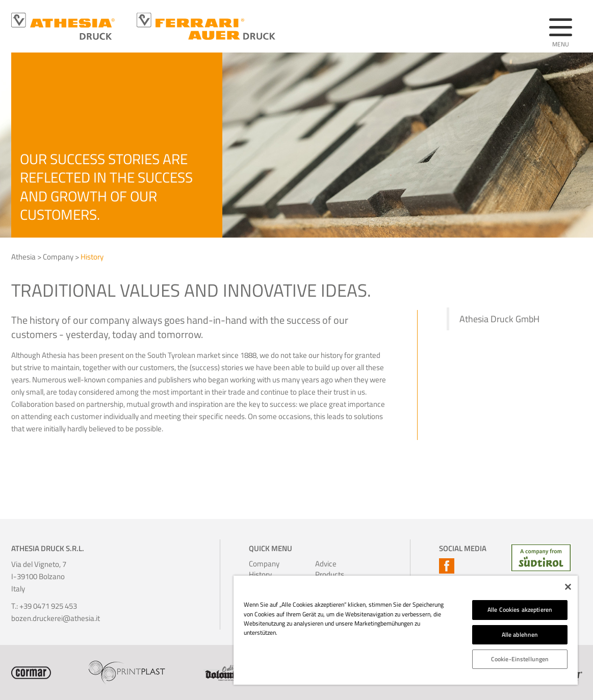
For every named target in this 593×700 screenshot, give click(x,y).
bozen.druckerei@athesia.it (56, 618)
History (92, 257)
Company (58, 257)
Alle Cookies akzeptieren (520, 610)
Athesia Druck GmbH (499, 319)
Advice (326, 564)
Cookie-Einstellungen (520, 659)
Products (329, 574)
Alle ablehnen (520, 634)
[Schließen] (568, 587)
